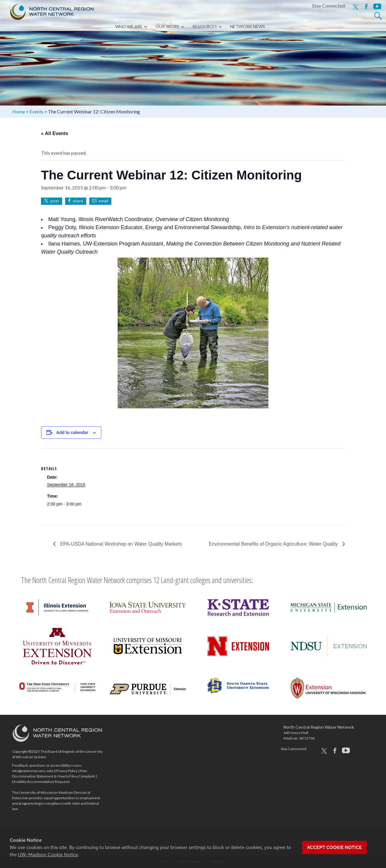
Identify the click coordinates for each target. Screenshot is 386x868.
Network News (248, 27)
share (78, 201)
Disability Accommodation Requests (41, 782)
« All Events (55, 133)
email (103, 201)
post (55, 201)
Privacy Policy (66, 771)
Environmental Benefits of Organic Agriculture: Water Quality (274, 544)
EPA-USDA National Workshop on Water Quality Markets (120, 544)
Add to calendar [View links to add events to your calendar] (72, 432)
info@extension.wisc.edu (33, 771)
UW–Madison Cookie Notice (48, 855)
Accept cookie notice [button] (334, 847)
